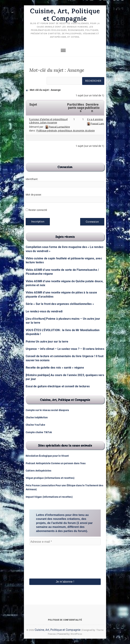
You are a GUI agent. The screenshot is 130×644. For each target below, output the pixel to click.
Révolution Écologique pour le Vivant (47, 456)
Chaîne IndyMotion (37, 417)
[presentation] (44, 557)
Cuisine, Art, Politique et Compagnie (65, 15)
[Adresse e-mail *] (65, 542)
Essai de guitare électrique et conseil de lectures (58, 386)
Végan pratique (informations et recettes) (50, 478)
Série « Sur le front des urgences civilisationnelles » (60, 304)
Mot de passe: (34, 195)
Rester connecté (38, 210)
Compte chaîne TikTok (39, 432)
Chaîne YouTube (35, 425)
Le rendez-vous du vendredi (44, 311)
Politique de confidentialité (65, 620)
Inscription (38, 222)
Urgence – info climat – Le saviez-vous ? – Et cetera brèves (65, 349)
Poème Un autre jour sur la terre (47, 342)
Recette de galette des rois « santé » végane (55, 368)
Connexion (92, 222)
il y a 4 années (95, 119)
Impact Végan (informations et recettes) (49, 497)
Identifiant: (32, 179)
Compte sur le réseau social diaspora (47, 410)
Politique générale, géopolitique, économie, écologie (65, 131)
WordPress (76, 634)
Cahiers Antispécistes (38, 471)
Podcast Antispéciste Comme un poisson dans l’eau (56, 463)
